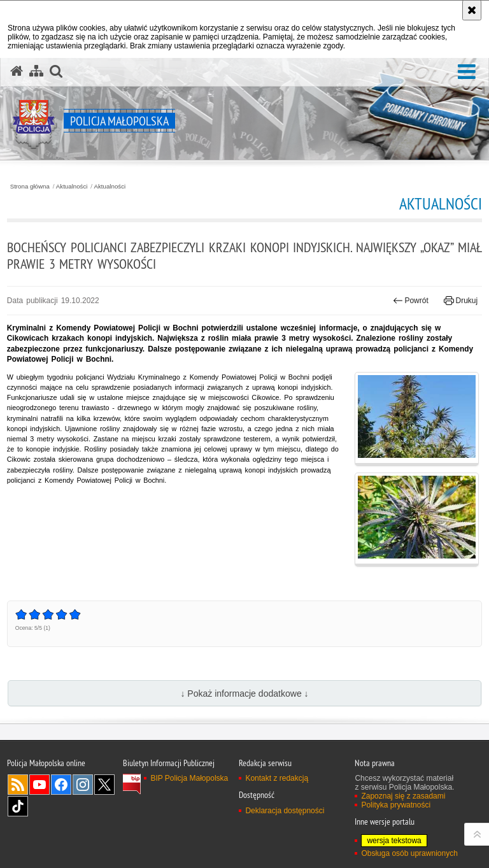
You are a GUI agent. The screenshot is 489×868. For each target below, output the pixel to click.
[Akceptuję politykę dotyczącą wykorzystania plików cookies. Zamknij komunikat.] (472, 10)
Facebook (61, 785)
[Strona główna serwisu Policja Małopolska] (17, 71)
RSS (18, 785)
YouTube (39, 785)
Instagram (83, 785)
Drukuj (461, 301)
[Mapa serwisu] (36, 71)
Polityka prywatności (396, 805)
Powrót (411, 301)
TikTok (18, 806)
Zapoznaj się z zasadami (403, 796)
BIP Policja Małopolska (189, 778)
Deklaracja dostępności (285, 811)
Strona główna (30, 187)
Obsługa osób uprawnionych (409, 853)
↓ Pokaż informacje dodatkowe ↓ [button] (244, 694)
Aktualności (72, 187)
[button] (467, 72)
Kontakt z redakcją (277, 778)
